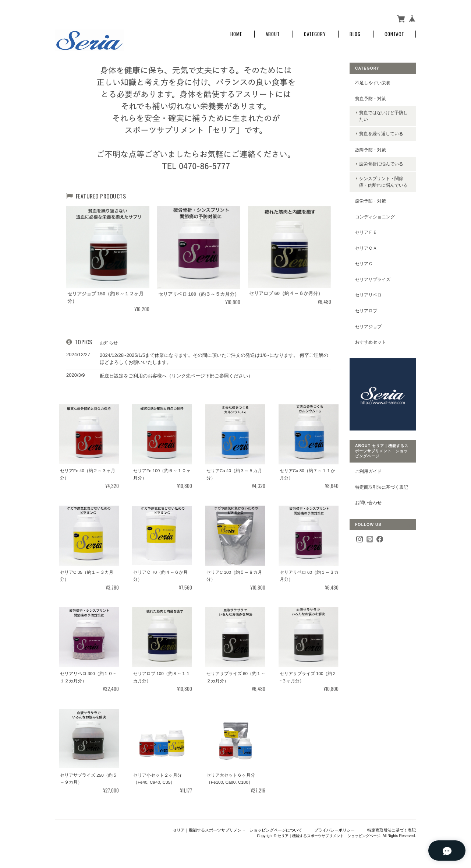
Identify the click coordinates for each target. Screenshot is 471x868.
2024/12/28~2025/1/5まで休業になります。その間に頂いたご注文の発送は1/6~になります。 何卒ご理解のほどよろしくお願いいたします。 (214, 359)
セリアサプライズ (373, 279)
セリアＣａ (366, 248)
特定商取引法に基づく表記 (382, 487)
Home (236, 34)
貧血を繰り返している (381, 133)
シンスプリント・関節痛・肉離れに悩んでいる (383, 182)
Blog (355, 34)
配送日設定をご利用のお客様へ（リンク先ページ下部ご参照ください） (176, 376)
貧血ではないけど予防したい (383, 116)
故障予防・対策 (371, 150)
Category (315, 34)
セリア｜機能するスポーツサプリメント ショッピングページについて (237, 830)
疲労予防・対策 (371, 201)
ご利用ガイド (368, 471)
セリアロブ (366, 311)
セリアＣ (364, 263)
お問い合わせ (368, 502)
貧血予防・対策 (371, 99)
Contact (394, 34)
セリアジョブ (368, 326)
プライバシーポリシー (334, 830)
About (273, 34)
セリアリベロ (368, 295)
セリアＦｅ (366, 232)
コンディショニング (375, 217)
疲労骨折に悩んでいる (381, 164)
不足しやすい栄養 (373, 83)
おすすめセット (371, 342)
